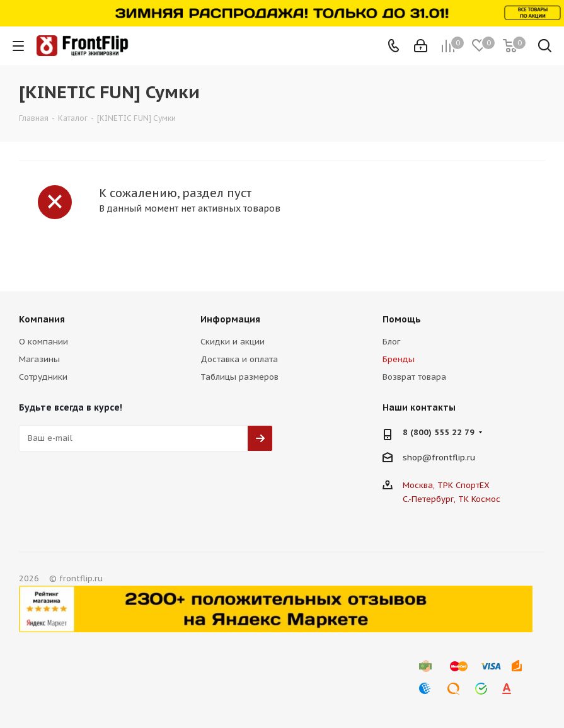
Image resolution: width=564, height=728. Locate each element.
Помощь (402, 319)
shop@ (417, 458)
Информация (230, 319)
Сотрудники (43, 377)
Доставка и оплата (239, 359)
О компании (43, 342)
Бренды (399, 359)
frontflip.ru (453, 458)
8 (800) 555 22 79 (439, 432)
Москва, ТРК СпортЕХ (446, 485)
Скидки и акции (233, 342)
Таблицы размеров (239, 377)
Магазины (39, 359)
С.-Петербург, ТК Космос (452, 499)
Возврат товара (414, 377)
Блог (391, 342)
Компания (42, 319)
